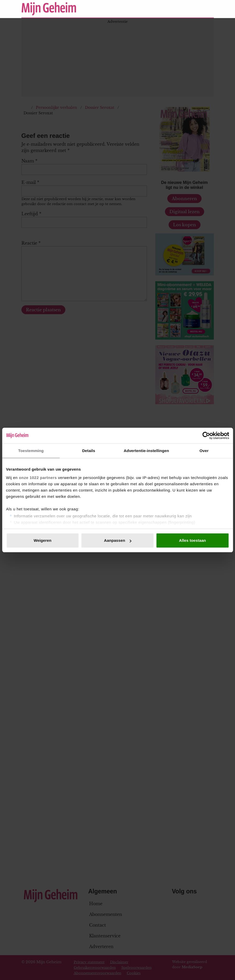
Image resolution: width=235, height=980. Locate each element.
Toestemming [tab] (31, 451)
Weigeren (43, 540)
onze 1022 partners (38, 478)
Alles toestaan (193, 540)
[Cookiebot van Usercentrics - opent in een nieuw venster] (206, 436)
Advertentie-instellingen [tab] (146, 451)
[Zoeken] (210, 9)
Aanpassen (118, 540)
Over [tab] (204, 451)
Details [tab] (89, 451)
